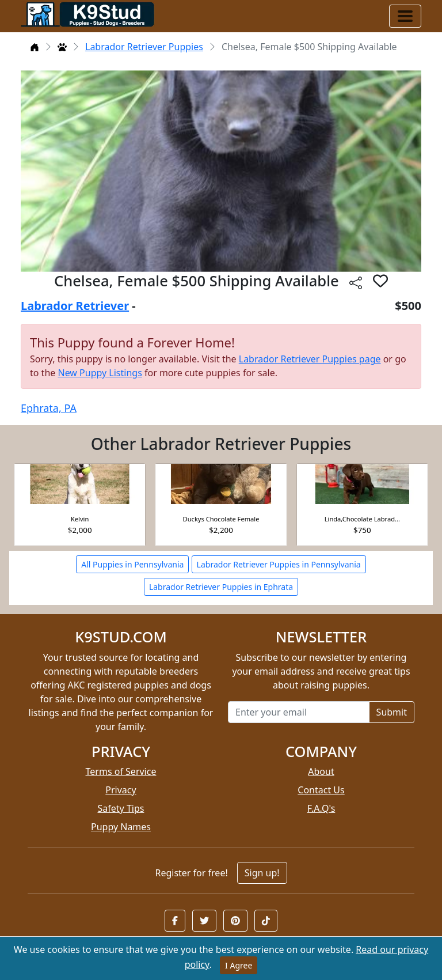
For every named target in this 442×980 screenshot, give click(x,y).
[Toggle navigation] (405, 16)
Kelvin (80, 519)
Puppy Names (121, 827)
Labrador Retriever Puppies (144, 47)
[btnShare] (356, 283)
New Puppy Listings (100, 373)
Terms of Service (121, 771)
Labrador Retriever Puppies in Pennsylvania (279, 564)
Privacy (121, 790)
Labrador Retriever (75, 306)
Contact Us (321, 790)
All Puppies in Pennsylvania (132, 564)
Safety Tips (121, 808)
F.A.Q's (321, 808)
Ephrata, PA (49, 408)
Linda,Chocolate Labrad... (362, 519)
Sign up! (262, 873)
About (321, 771)
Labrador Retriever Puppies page (310, 359)
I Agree (239, 965)
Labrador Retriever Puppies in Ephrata (221, 587)
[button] (175, 921)
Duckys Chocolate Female (221, 519)
